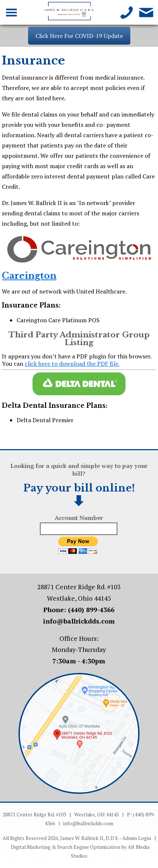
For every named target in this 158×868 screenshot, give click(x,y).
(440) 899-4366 (91, 610)
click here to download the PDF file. (72, 364)
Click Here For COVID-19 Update (79, 36)
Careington (29, 276)
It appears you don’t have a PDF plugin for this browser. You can (77, 360)
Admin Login (137, 838)
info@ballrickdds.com (79, 621)
